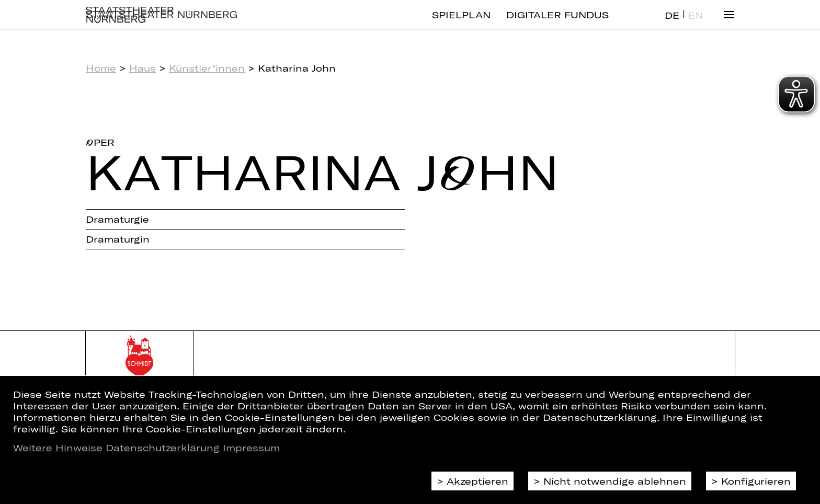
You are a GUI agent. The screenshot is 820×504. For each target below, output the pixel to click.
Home (101, 68)
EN (696, 24)
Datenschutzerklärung (163, 448)
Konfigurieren (756, 481)
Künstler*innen (207, 68)
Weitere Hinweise (58, 448)
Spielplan (461, 24)
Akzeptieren (477, 481)
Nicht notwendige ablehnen (615, 481)
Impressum (251, 448)
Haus (143, 68)
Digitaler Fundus (557, 24)
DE (672, 24)
